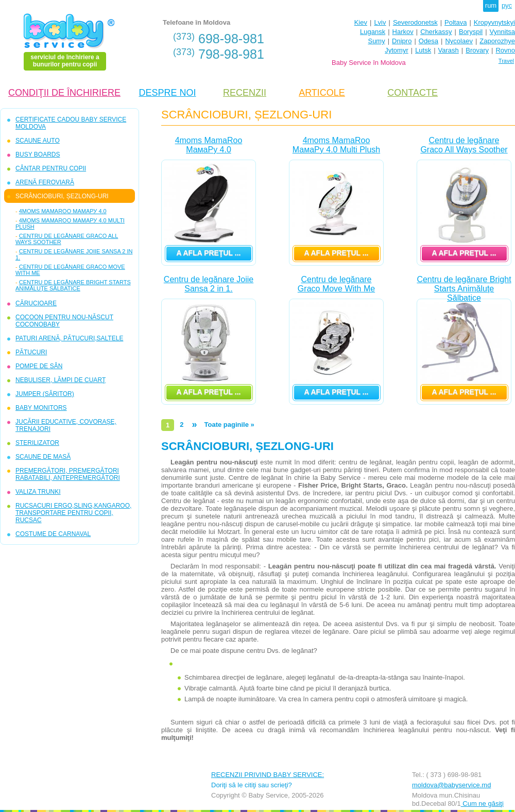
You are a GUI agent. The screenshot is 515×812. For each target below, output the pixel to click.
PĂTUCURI (31, 352)
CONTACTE (413, 93)
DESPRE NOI (167, 93)
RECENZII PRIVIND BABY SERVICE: (268, 775)
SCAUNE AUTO (38, 141)
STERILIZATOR (37, 443)
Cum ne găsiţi (482, 804)
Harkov (403, 32)
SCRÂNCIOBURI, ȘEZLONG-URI (62, 196)
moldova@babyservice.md (451, 785)
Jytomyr (397, 50)
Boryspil (471, 32)
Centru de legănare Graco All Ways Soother (464, 145)
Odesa (428, 41)
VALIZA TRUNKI (38, 492)
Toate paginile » (229, 425)
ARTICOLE (322, 93)
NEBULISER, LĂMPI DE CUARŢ (61, 380)
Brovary (477, 50)
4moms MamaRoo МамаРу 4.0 (63, 211)
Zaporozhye (497, 41)
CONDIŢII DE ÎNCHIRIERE (64, 93)
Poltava (456, 22)
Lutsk (423, 50)
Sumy (376, 41)
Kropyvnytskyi (494, 22)
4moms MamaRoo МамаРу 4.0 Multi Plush (336, 145)
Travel (506, 61)
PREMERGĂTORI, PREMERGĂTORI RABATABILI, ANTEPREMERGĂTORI (68, 474)
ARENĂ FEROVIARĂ (45, 182)
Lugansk (373, 32)
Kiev (361, 22)
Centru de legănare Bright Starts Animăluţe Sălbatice (73, 285)
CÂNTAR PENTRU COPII (51, 168)
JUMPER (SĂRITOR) (45, 394)
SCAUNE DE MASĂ (43, 457)
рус (507, 5)
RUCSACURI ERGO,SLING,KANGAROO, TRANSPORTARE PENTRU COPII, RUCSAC (73, 513)
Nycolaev (459, 41)
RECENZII (245, 93)
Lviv (380, 22)
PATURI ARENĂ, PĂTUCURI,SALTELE (69, 338)
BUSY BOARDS (38, 154)
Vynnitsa (502, 32)
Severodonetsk (415, 22)
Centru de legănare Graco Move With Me (336, 284)
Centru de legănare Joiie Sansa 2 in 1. (209, 284)
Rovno (505, 50)
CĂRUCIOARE (36, 303)
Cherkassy (436, 32)
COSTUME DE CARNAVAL (53, 534)
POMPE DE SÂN (39, 366)
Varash (449, 50)
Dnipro (402, 41)
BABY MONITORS (41, 408)
